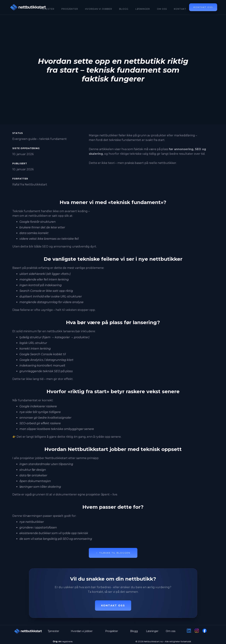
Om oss (162, 9)
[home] (28, 7)
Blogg (124, 9)
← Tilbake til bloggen (113, 553)
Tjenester (53, 631)
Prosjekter (70, 9)
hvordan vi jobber (99, 9)
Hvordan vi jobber (82, 631)
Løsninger (143, 9)
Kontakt (180, 9)
